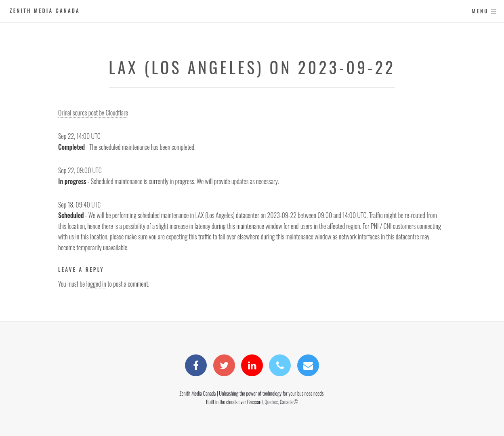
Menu (480, 11)
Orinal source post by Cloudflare (93, 113)
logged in (96, 284)
